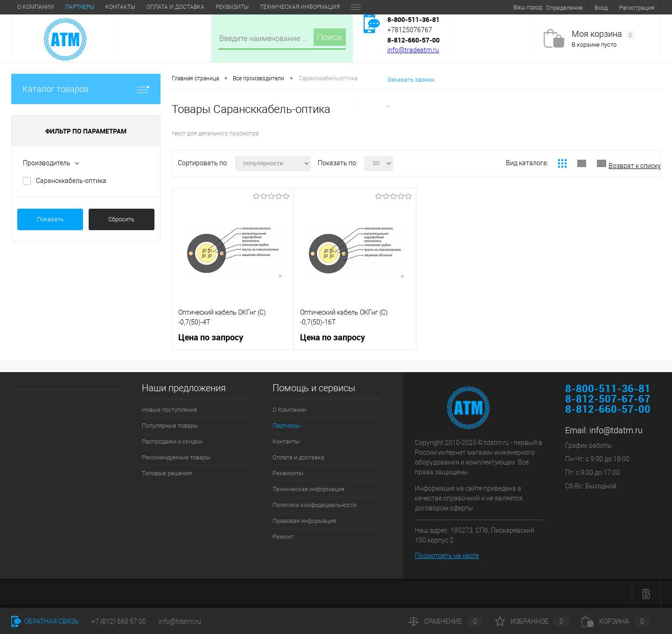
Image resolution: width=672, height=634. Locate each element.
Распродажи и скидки (172, 441)
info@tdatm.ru (616, 430)
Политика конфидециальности (315, 505)
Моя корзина (603, 34)
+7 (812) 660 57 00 (119, 621)
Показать (50, 219)
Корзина (616, 621)
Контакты (120, 7)
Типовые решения (167, 473)
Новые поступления (169, 410)
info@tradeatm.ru (413, 50)
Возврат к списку (635, 166)
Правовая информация (304, 521)
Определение (564, 8)
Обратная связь (45, 621)
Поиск (330, 37)
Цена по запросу (211, 337)
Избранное (532, 621)
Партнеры (80, 7)
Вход (601, 8)
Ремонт (283, 537)
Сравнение (446, 621)
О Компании (36, 7)
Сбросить (121, 219)
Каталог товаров (86, 89)
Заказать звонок (411, 80)
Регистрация (637, 8)
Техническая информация (300, 7)
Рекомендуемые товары (176, 457)
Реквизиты (232, 7)
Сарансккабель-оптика (71, 181)
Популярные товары (170, 426)
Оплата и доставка (175, 7)
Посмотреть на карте (447, 556)
